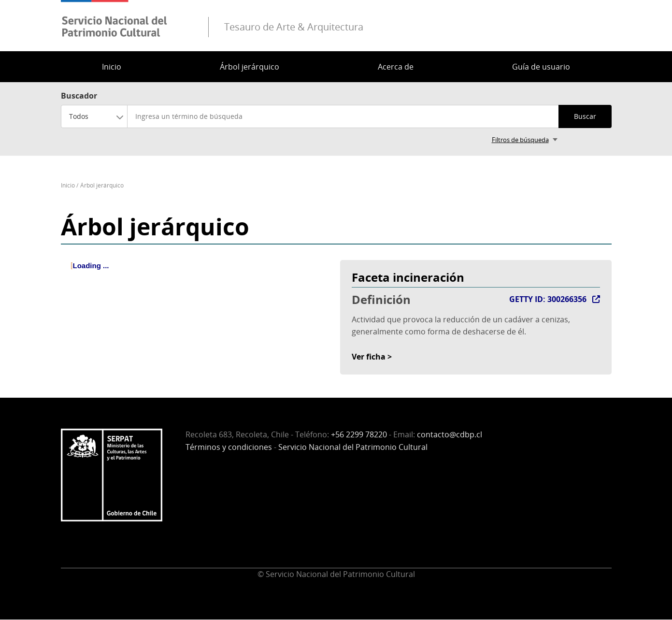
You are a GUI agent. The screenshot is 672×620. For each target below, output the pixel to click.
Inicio (112, 67)
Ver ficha (369, 357)
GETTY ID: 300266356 (548, 299)
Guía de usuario (541, 67)
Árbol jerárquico (250, 67)
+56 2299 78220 (359, 434)
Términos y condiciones (229, 447)
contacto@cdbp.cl (450, 434)
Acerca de (396, 67)
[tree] (197, 274)
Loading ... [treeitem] (91, 266)
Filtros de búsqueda (520, 140)
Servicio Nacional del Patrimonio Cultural (353, 447)
